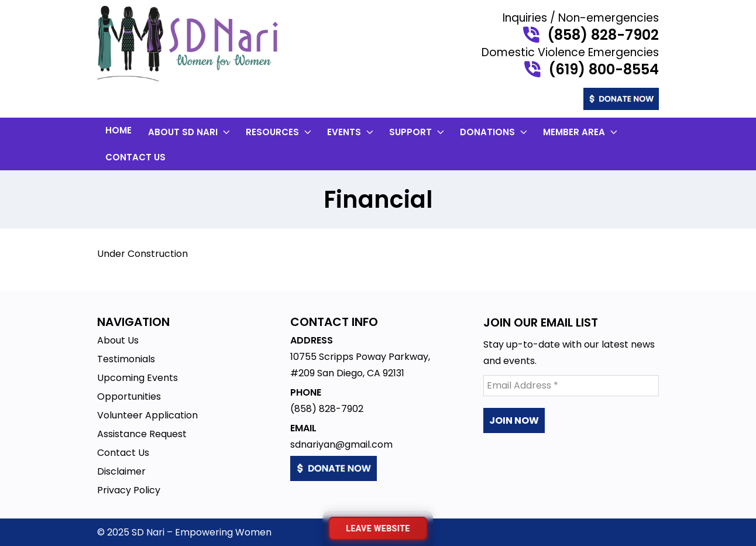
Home (118, 130)
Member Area (581, 132)
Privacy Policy (129, 490)
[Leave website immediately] (378, 528)
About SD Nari (190, 132)
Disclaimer (121, 471)
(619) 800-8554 (604, 70)
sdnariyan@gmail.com (341, 444)
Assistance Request (142, 434)
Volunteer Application (147, 415)
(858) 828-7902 (603, 35)
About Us (118, 340)
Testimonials (126, 359)
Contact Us (135, 157)
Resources (280, 132)
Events (351, 132)
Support (418, 132)
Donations (495, 132)
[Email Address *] (571, 386)
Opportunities (129, 396)
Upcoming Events (138, 378)
